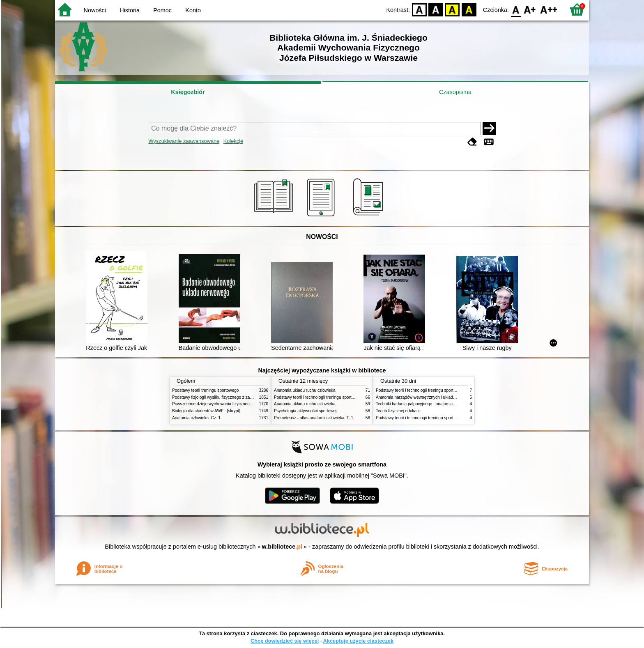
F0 (516, 9)
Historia (130, 10)
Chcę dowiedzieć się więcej (285, 641)
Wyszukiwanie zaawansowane (184, 141)
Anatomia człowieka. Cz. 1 (196, 418)
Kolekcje (233, 141)
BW (436, 9)
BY (469, 9)
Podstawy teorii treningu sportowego (205, 390)
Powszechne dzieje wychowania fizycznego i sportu (219, 404)
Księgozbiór (188, 92)
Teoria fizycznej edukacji (398, 411)
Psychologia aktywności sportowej (305, 411)
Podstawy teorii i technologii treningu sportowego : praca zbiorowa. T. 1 (441, 418)
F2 (549, 9)
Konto (193, 10)
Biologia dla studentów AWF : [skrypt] (206, 411)
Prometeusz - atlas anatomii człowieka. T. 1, (314, 418)
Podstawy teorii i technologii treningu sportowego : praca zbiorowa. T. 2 (339, 397)
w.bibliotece (282, 547)
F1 (530, 9)
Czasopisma (455, 92)
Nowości (95, 10)
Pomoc (162, 10)
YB (452, 9)
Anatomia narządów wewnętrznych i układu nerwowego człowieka (436, 397)
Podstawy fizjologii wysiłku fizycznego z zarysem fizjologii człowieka (234, 397)
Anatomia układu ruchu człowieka (305, 390)
